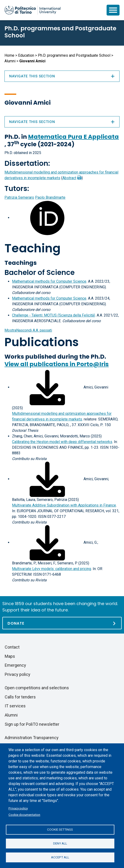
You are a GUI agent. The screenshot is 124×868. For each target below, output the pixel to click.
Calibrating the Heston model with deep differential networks (62, 442)
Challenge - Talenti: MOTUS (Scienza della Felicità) (54, 315)
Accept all (60, 857)
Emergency (15, 665)
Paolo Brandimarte (50, 197)
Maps (10, 656)
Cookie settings (60, 829)
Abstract (69, 178)
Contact (12, 647)
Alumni (10, 61)
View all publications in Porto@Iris (57, 364)
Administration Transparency (32, 738)
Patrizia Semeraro (19, 197)
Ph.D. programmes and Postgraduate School (60, 32)
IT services (15, 706)
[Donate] (62, 623)
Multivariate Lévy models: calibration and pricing (52, 569)
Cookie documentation (24, 815)
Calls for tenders (20, 697)
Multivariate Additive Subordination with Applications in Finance (64, 505)
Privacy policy (18, 808)
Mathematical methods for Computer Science (49, 281)
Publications (42, 342)
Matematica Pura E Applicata (73, 137)
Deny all (60, 843)
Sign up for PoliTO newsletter (32, 724)
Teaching (32, 248)
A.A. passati (28, 330)
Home (9, 55)
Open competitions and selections (37, 688)
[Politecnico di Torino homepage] (32, 10)
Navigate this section (62, 122)
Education (26, 55)
